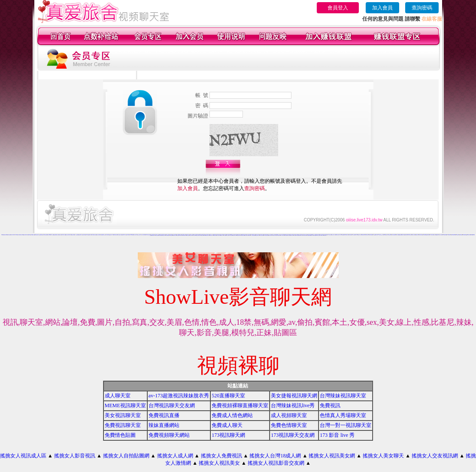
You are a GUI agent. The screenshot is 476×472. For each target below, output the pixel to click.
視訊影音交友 (80, 235)
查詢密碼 (422, 8)
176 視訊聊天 (357, 235)
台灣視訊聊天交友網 (172, 405)
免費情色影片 (458, 235)
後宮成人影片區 (64, 235)
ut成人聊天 (417, 235)
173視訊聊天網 (228, 435)
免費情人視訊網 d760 (389, 235)
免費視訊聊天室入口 (139, 235)
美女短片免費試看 (381, 235)
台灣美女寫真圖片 (371, 235)
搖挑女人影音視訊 (75, 456)
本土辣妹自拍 (302, 235)
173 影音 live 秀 (337, 435)
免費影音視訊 (174, 235)
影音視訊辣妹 (136, 234)
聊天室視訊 (438, 235)
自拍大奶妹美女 (385, 235)
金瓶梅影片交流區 (120, 235)
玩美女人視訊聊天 (341, 235)
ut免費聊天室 (49, 235)
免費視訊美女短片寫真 (21, 235)
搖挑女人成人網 (175, 456)
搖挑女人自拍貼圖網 (126, 456)
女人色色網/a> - (377, 235)
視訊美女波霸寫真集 (355, 234)
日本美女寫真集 (135, 235)
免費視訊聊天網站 (41, 235)
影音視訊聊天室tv (257, 235)
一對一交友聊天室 (449, 235)
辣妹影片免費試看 (307, 234)
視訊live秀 (425, 235)
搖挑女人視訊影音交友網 (276, 463)
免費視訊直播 (164, 415)
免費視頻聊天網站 (169, 435)
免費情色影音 (9, 235)
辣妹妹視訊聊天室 (298, 235)
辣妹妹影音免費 (132, 235)
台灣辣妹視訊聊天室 (343, 396)
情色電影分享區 (333, 235)
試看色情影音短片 (246, 234)
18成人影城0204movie (361, 235)
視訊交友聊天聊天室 (198, 235)
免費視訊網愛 (427, 235)
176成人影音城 (13, 235)
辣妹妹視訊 (289, 235)
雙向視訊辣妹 (194, 235)
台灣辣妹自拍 (305, 235)
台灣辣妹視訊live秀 (293, 405)
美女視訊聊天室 (123, 415)
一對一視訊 (441, 235)
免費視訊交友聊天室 (94, 235)
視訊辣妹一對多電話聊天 (294, 234)
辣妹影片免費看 (188, 235)
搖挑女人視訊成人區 (23, 456)
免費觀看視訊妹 (309, 235)
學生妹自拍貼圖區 (271, 234)
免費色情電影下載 (73, 235)
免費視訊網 (435, 235)
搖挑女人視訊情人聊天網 (68, 235)
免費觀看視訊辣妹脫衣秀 (103, 235)
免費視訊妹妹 (161, 235)
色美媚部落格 (236, 235)
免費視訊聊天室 (123, 425)
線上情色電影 (164, 235)
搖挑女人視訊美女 (219, 463)
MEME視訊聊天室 (125, 405)
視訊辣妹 (249, 235)
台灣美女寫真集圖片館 (148, 235)
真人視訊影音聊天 (270, 235)
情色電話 (374, 235)
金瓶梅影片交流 (33, 235)
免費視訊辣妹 (279, 235)
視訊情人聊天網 (128, 235)
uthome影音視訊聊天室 (207, 235)
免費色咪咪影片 (337, 235)
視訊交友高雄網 (144, 235)
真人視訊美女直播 (445, 235)
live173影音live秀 (421, 235)
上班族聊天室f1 (330, 235)
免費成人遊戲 (29, 235)
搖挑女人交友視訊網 (435, 456)
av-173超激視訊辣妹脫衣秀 (179, 396)
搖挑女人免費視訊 (221, 456)
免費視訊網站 (202, 235)
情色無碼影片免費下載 (5, 235)
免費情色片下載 (124, 235)
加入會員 (382, 8)
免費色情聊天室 (289, 425)
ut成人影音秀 (231, 235)
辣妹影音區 (222, 235)
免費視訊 (330, 405)
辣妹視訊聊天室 (234, 235)
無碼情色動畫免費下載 (401, 235)
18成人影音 (228, 235)
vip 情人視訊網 (353, 235)
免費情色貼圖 (120, 435)
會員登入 (338, 8)
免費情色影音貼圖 (403, 234)
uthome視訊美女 (51, 234)
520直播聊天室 (228, 396)
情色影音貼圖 (226, 234)
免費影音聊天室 (211, 235)
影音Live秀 (322, 235)
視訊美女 (54, 234)
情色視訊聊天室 (465, 235)
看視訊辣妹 (191, 235)
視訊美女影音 (468, 235)
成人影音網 (225, 235)
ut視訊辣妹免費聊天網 (115, 235)
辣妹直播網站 (164, 425)
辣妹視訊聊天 (181, 235)
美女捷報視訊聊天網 (294, 396)
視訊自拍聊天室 (108, 235)
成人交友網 (53, 235)
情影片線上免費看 (98, 235)
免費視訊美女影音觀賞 (346, 235)
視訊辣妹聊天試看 (243, 235)
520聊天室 (87, 235)
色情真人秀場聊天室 (343, 415)
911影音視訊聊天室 (262, 235)
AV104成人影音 (318, 235)
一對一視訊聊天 (17, 235)
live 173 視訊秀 (326, 235)
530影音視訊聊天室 (266, 235)
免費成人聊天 (227, 425)
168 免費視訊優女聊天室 (399, 234)
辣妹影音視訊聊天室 (37, 235)
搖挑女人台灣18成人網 (275, 456)
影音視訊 (186, 234)
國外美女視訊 (350, 235)
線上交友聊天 (414, 235)
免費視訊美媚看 (471, 235)
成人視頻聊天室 (289, 415)
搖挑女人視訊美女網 (332, 456)
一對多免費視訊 (77, 235)
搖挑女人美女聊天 (383, 456)
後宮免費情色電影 (215, 235)
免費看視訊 (325, 235)
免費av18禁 (90, 235)
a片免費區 (315, 235)
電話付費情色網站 (167, 235)
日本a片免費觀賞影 (46, 235)
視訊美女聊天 (60, 235)
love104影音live (410, 235)
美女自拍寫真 (286, 235)
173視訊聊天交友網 (293, 435)
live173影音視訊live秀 (453, 235)
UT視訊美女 (461, 235)
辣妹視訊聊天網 (246, 235)
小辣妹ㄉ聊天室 (282, 235)
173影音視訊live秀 (366, 235)
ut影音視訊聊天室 (238, 235)
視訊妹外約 (312, 235)
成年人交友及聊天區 (432, 235)
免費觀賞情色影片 (406, 235)
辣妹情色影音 (219, 235)
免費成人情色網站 (232, 415)
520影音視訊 (184, 235)
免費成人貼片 (111, 235)
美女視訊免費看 (157, 235)
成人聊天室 (118, 396)
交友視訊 (398, 235)
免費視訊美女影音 (232, 235)
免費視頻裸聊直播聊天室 (240, 405)
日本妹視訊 (292, 235)
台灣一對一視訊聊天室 (346, 425)
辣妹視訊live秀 (84, 235)
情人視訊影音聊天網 (253, 235)
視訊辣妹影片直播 (25, 235)
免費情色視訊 (153, 235)
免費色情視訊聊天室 (56, 235)
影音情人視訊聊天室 (275, 235)
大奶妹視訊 (295, 235)
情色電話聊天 (171, 235)
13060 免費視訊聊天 (394, 235)
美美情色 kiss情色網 (179, 235)
